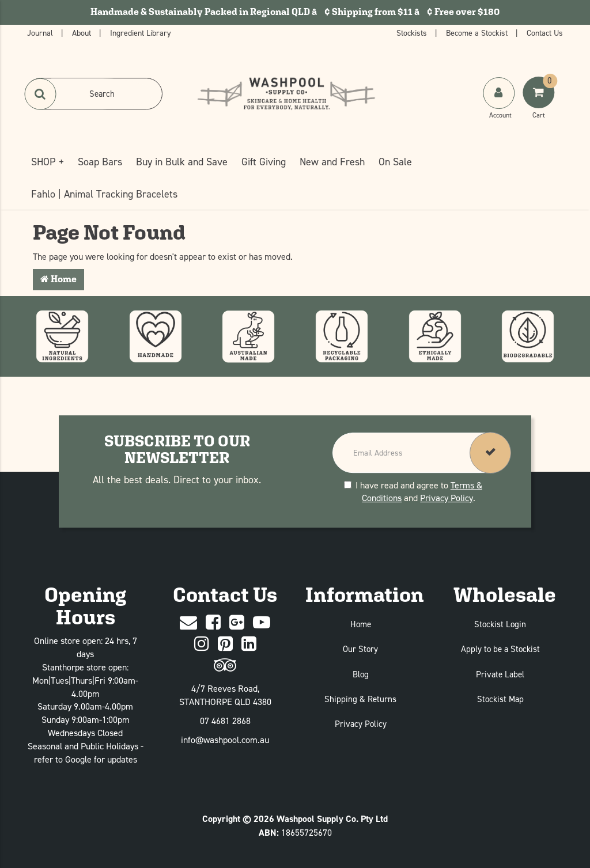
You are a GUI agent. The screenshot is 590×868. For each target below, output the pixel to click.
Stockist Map (500, 699)
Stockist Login (500, 624)
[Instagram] (202, 644)
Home (58, 279)
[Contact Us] (188, 623)
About (83, 33)
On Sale (395, 162)
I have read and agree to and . (413, 492)
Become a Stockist (478, 33)
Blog (361, 674)
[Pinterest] (225, 644)
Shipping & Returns (360, 699)
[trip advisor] (225, 666)
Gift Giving (264, 162)
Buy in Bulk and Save (182, 162)
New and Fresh (332, 162)
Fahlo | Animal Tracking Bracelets (104, 194)
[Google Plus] (237, 623)
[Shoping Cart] (540, 104)
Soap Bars (100, 162)
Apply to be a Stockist (500, 649)
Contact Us (545, 33)
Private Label (500, 674)
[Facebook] (213, 623)
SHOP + (48, 162)
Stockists (413, 33)
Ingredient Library (141, 33)
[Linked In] (249, 644)
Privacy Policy (447, 498)
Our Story (360, 649)
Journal (41, 33)
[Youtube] (262, 623)
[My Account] (500, 104)
